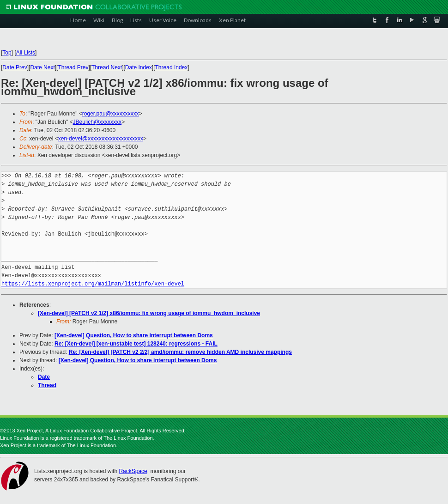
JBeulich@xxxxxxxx (97, 122)
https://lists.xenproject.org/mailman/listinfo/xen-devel (93, 284)
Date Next (42, 67)
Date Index (139, 67)
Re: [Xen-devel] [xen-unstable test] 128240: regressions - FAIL (136, 344)
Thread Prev (73, 67)
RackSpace (133, 471)
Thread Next (107, 67)
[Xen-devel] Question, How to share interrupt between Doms (134, 335)
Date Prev (15, 67)
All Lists (26, 53)
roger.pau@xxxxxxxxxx (111, 114)
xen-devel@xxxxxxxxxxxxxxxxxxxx (101, 139)
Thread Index (172, 67)
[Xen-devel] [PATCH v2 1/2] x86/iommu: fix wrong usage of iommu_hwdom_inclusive (149, 313)
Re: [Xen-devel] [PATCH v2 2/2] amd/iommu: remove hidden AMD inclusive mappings (180, 352)
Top (7, 53)
